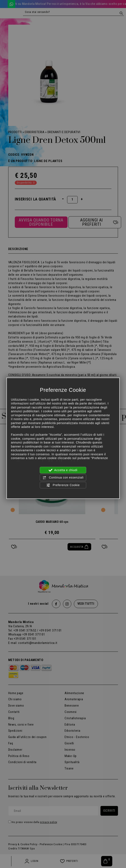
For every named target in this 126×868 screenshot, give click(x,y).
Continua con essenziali (63, 478)
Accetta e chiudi (63, 470)
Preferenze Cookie (63, 485)
